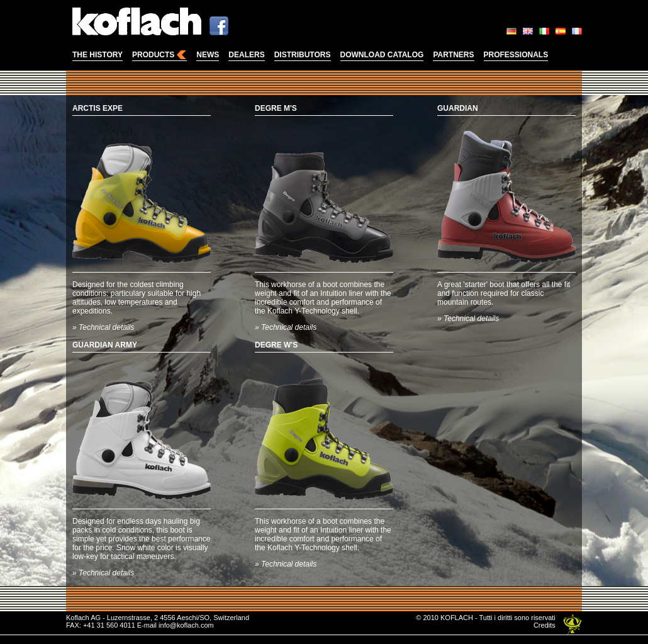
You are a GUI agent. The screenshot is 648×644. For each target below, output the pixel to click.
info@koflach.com (186, 625)
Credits (545, 625)
